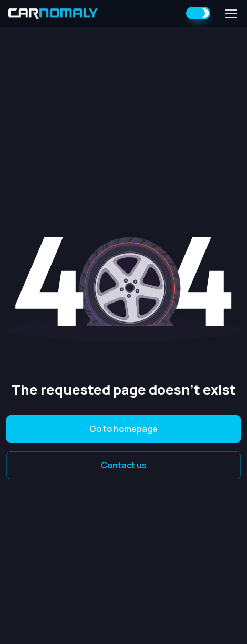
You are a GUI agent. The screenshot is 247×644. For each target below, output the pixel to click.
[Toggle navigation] (231, 14)
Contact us (124, 465)
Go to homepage (124, 429)
